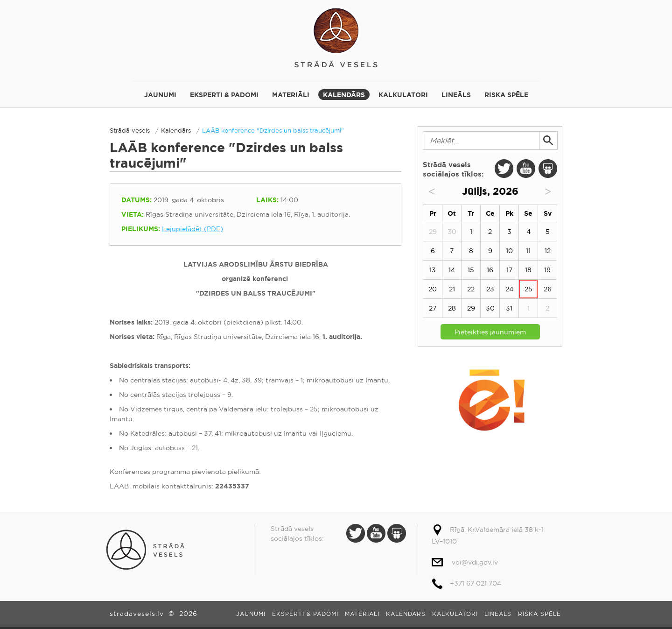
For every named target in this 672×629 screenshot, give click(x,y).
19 (547, 270)
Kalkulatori (403, 95)
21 (452, 289)
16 (490, 270)
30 (490, 308)
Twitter (504, 169)
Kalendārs (344, 95)
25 (528, 289)
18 (528, 270)
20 (433, 289)
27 (433, 308)
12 (548, 251)
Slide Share (548, 169)
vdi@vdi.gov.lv (475, 562)
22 (471, 289)
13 (433, 270)
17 (509, 270)
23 (490, 289)
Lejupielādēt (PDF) (192, 229)
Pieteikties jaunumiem (490, 332)
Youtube (526, 169)
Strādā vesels (336, 36)
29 (471, 308)
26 (548, 289)
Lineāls (456, 95)
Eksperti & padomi (224, 95)
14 (452, 270)
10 (509, 251)
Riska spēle (506, 95)
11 (528, 251)
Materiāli (291, 95)
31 (509, 308)
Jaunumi (160, 95)
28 (452, 308)
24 (509, 289)
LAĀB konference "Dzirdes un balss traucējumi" (273, 130)
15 (471, 270)
